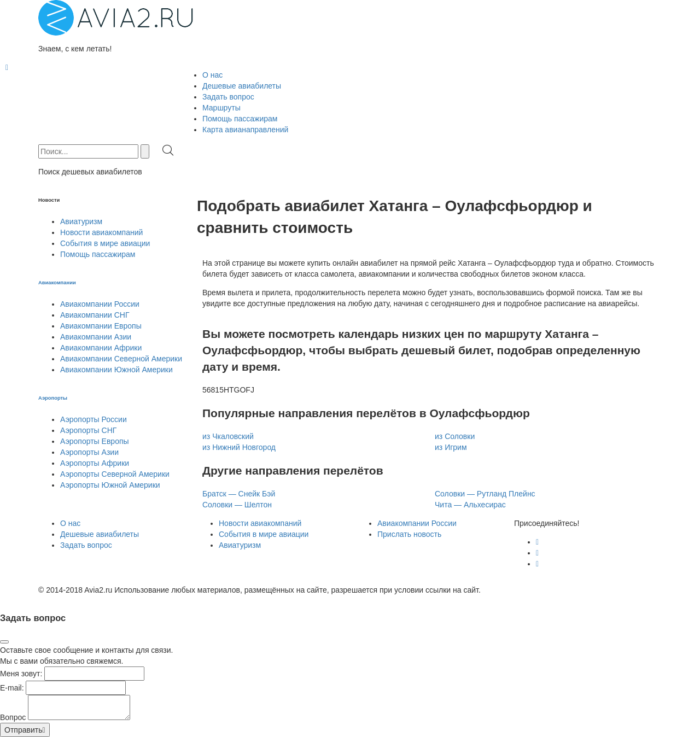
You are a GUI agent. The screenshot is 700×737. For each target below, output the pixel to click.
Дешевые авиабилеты (242, 86)
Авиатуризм (81, 221)
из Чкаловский (228, 436)
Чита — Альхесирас (470, 505)
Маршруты (221, 108)
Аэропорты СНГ (88, 430)
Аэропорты (53, 398)
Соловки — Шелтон (237, 505)
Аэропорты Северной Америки (115, 474)
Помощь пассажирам (240, 119)
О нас (212, 75)
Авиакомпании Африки (101, 348)
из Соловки (455, 436)
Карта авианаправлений (245, 130)
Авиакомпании (57, 283)
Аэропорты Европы (95, 441)
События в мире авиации (105, 243)
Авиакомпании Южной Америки (116, 370)
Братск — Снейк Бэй (239, 494)
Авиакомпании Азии (96, 337)
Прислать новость (409, 534)
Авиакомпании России (100, 304)
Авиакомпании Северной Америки (121, 359)
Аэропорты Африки (95, 463)
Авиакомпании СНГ (95, 315)
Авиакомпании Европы (101, 326)
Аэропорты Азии (89, 452)
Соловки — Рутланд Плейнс (485, 494)
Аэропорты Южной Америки (110, 485)
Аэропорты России (94, 419)
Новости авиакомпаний (101, 232)
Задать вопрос (228, 97)
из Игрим (451, 447)
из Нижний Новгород (239, 447)
